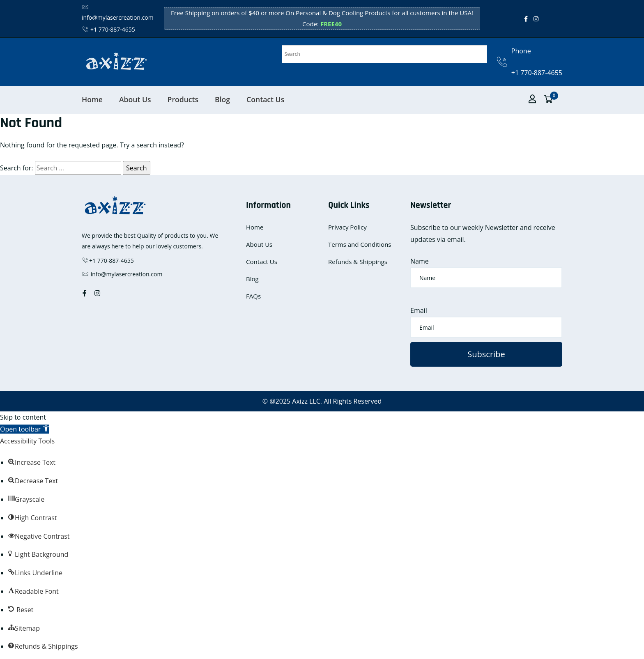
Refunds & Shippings (358, 262)
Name (420, 261)
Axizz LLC (306, 401)
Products (183, 99)
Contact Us (265, 99)
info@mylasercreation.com (122, 274)
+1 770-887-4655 (108, 29)
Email (419, 310)
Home (92, 99)
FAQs (253, 296)
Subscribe (486, 354)
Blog (222, 99)
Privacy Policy (347, 227)
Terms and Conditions (360, 244)
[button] (25, 429)
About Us (135, 99)
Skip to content (23, 417)
